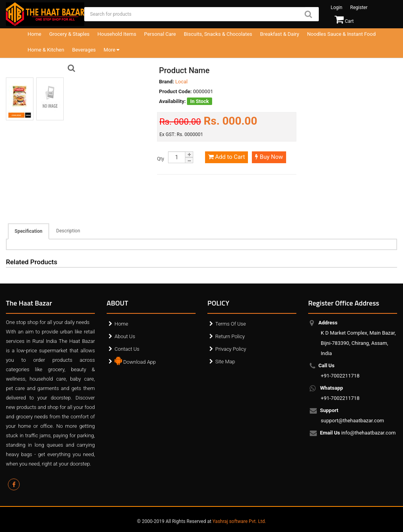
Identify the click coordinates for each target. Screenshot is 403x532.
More (111, 50)
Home (34, 34)
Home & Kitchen (46, 50)
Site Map (225, 362)
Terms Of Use (231, 324)
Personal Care (160, 34)
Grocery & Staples (69, 34)
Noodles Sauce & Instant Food (341, 34)
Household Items (117, 34)
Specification (29, 231)
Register (359, 7)
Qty (161, 159)
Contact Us (127, 349)
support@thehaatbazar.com (352, 415)
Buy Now (269, 157)
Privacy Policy (231, 349)
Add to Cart (226, 157)
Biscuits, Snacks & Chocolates (218, 34)
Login (336, 7)
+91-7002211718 (340, 371)
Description (68, 231)
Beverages (84, 50)
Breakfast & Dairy (280, 34)
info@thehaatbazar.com (358, 433)
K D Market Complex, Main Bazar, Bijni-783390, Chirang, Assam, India (358, 338)
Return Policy (230, 336)
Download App (135, 360)
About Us (125, 336)
